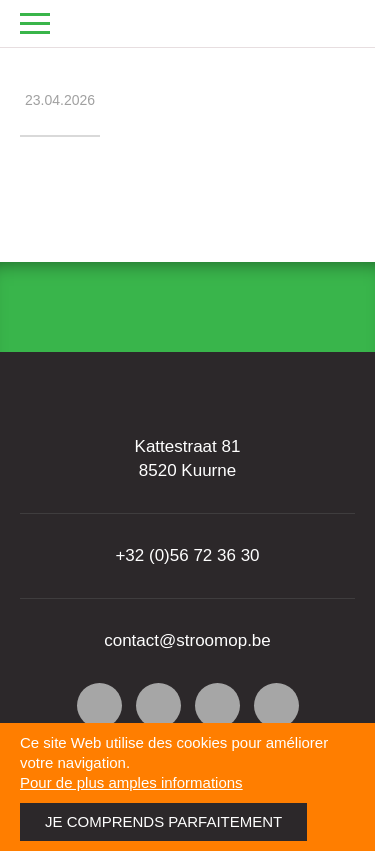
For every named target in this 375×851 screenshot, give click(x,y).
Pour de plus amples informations (131, 782)
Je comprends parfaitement (163, 821)
